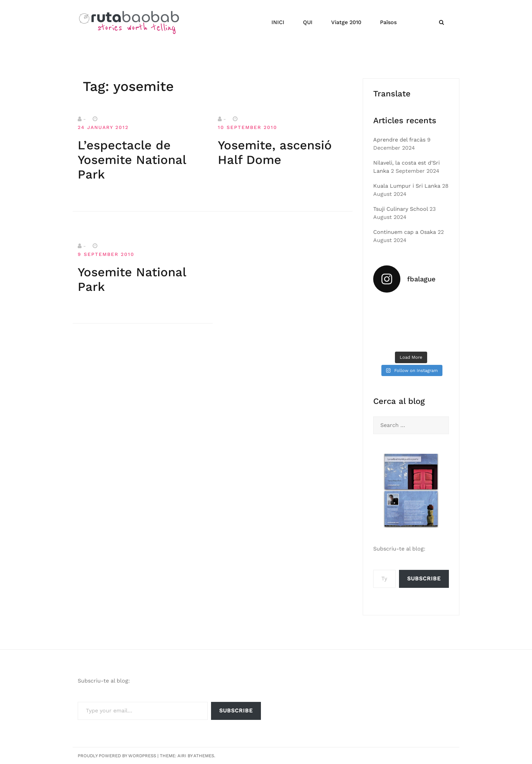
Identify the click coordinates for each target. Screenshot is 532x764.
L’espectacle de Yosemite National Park (132, 160)
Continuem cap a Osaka (405, 232)
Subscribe (424, 579)
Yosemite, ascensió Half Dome (275, 153)
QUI (308, 22)
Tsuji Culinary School (401, 209)
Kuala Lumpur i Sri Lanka (407, 186)
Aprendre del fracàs (399, 140)
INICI (278, 22)
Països (388, 22)
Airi (182, 756)
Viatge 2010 (346, 22)
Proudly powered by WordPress (117, 756)
